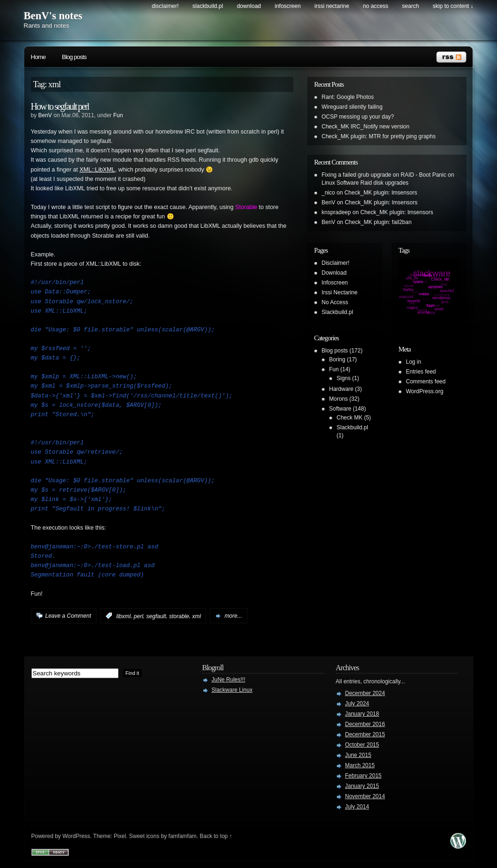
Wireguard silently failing (352, 107)
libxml (123, 616)
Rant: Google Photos (348, 97)
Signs (344, 378)
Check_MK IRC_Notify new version (366, 127)
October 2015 (362, 745)
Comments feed (426, 382)
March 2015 (360, 765)
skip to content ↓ (453, 6)
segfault (156, 616)
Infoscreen (288, 6)
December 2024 (365, 693)
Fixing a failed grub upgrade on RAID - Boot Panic (384, 175)
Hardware (341, 389)
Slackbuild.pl (208, 6)
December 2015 (365, 734)
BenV (45, 115)
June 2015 (358, 755)
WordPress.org (425, 391)
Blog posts (74, 57)
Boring (338, 359)
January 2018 (362, 714)
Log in (414, 362)
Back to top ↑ (216, 836)
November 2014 (365, 796)
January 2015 (362, 786)
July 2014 (357, 807)
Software (340, 409)
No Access (376, 6)
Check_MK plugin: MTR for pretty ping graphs (379, 136)
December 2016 (365, 724)
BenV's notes (53, 16)
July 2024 (357, 703)
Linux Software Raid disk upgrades (365, 183)
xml (197, 616)
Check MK (350, 418)
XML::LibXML (97, 170)
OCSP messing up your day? (358, 117)
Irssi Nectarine (332, 6)
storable (179, 616)
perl (139, 616)
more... (233, 616)
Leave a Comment (68, 616)
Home (38, 57)
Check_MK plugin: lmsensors (381, 193)
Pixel (120, 836)
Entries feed (421, 372)
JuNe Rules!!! (229, 680)
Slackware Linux (232, 690)
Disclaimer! (165, 6)
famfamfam (183, 836)
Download (249, 6)
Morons (339, 399)
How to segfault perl (60, 106)
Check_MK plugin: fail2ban (378, 222)
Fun (118, 115)
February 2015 (363, 776)
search (410, 6)
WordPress (76, 836)
